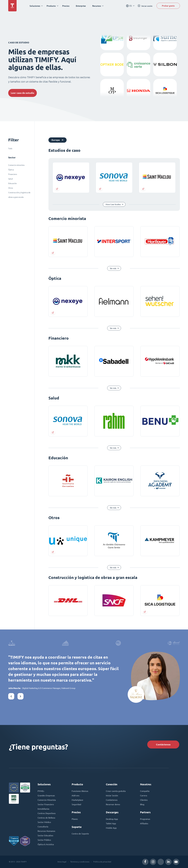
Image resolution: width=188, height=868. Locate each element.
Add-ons (76, 796)
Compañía (145, 791)
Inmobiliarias (43, 809)
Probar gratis (168, 6)
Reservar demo (113, 804)
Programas (145, 819)
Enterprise (81, 6)
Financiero (13, 174)
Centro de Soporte (80, 834)
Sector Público (44, 840)
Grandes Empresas (46, 796)
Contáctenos (163, 744)
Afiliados (144, 823)
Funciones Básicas (80, 791)
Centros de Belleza (46, 818)
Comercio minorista (16, 165)
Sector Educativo (45, 835)
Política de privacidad (102, 862)
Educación (12, 183)
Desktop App (112, 819)
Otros (11, 188)
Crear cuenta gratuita (116, 791)
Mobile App (111, 828)
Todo (10, 149)
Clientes (144, 800)
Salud (10, 179)
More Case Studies (113, 204)
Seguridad (76, 804)
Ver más (113, 268)
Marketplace (77, 800)
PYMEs (41, 791)
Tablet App (111, 823)
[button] (11, 696)
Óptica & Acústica (46, 844)
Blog (142, 804)
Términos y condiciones (80, 862)
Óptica (11, 170)
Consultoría (43, 827)
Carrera (144, 796)
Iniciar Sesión (112, 796)
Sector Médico (44, 822)
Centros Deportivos (47, 813)
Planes (75, 819)
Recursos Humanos (46, 831)
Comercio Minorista (47, 800)
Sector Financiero (46, 804)
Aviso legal (62, 862)
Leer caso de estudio (23, 93)
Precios (66, 6)
